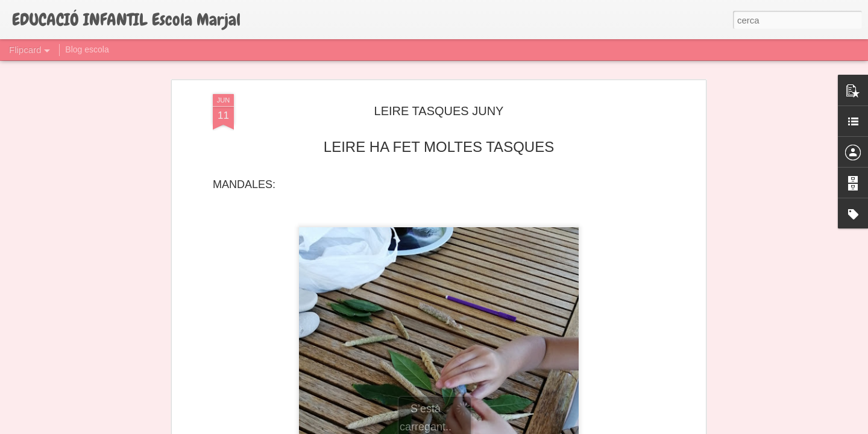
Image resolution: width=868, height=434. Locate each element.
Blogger (488, 427)
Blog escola (87, 49)
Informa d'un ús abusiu (536, 427)
